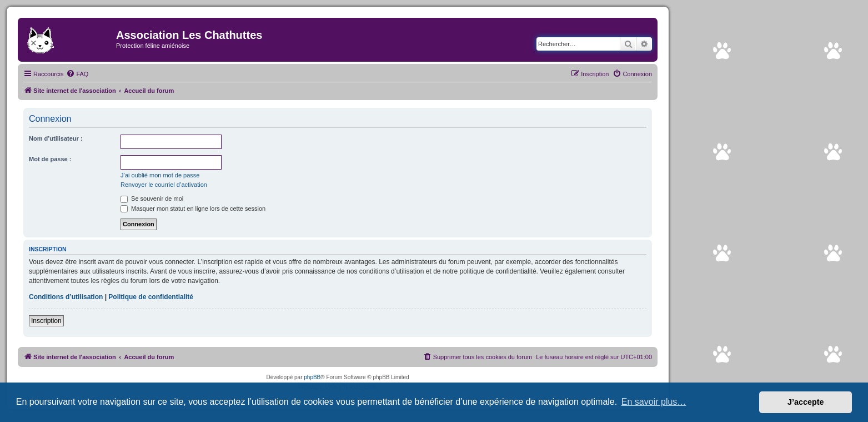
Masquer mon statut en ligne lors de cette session (193, 208)
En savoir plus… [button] (654, 402)
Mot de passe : (50, 159)
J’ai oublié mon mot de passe (160, 175)
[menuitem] (77, 74)
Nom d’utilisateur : (56, 138)
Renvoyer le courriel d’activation (164, 185)
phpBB (312, 377)
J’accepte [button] (806, 402)
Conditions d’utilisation (66, 297)
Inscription (46, 321)
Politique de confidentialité (151, 297)
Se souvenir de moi (152, 198)
